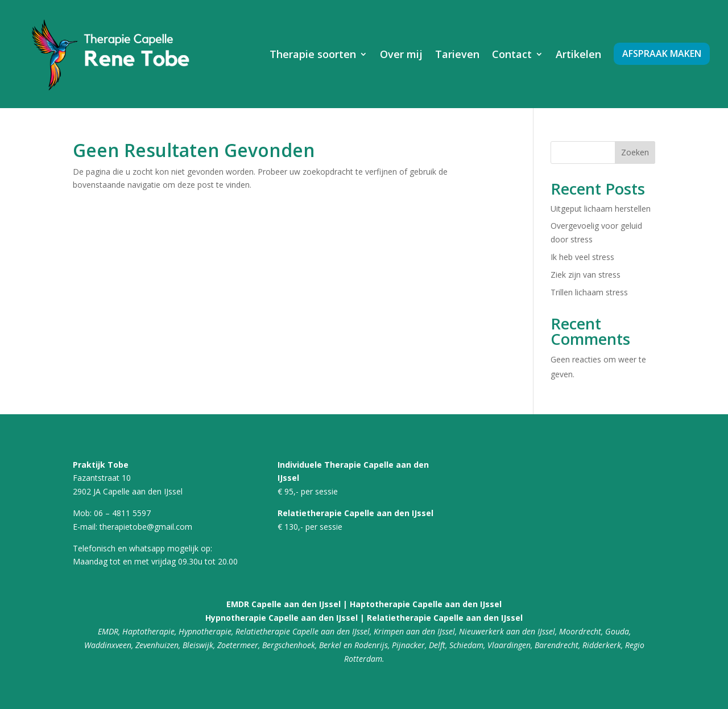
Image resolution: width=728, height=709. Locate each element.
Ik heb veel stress (582, 257)
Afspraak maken (662, 53)
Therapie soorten (313, 54)
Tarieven (457, 54)
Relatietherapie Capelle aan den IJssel (445, 618)
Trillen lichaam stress (589, 292)
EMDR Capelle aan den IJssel (284, 604)
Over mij (401, 54)
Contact (512, 54)
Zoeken (635, 152)
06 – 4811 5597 (122, 513)
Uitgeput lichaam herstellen (601, 209)
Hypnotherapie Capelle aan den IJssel (282, 618)
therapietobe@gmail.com (146, 527)
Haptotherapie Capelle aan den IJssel (425, 604)
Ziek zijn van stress (586, 275)
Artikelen (578, 54)
